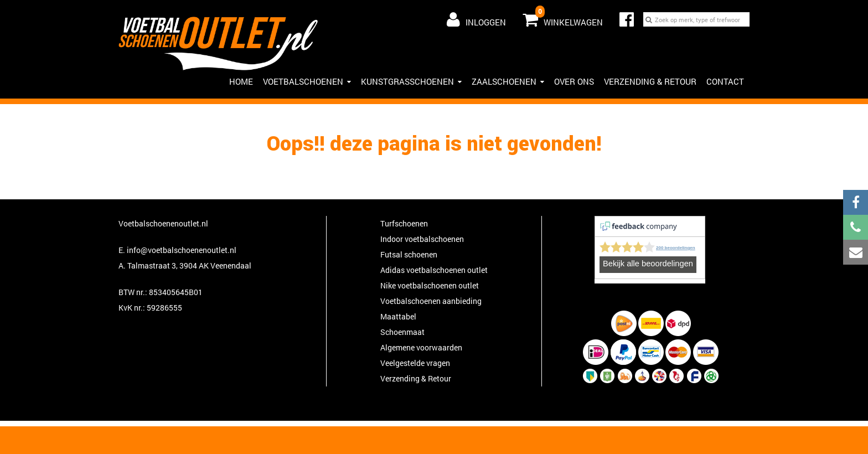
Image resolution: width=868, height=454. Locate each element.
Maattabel (398, 316)
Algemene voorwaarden (421, 347)
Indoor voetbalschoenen (422, 239)
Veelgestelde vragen (415, 363)
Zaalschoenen (508, 81)
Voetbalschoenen (307, 81)
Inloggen (476, 19)
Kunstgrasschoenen (411, 81)
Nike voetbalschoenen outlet (430, 285)
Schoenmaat (402, 332)
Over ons (574, 81)
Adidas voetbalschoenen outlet (434, 270)
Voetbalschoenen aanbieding (431, 301)
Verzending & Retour (650, 81)
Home (241, 81)
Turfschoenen (404, 223)
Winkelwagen (563, 17)
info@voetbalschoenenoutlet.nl (182, 250)
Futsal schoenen (409, 254)
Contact (725, 81)
